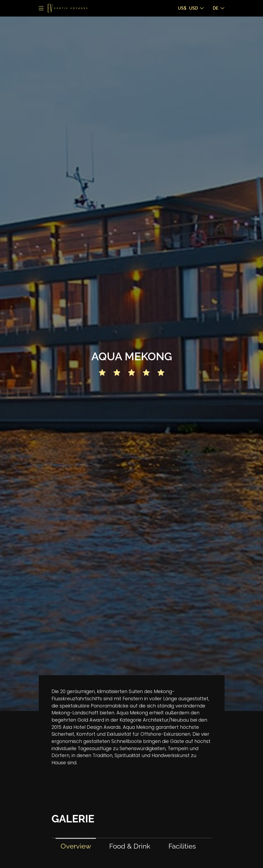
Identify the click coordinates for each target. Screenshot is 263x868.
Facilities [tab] (182, 846)
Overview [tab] (76, 846)
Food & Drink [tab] (130, 846)
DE (219, 8)
